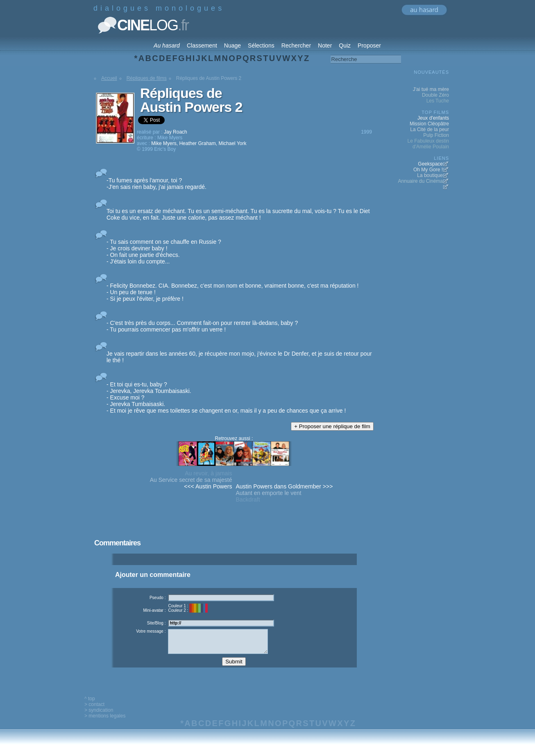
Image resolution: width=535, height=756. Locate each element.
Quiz (345, 45)
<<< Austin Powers (208, 486)
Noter (325, 45)
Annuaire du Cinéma (421, 181)
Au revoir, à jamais (208, 473)
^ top (90, 705)
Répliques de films (147, 78)
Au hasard (167, 45)
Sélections (261, 45)
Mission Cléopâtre (429, 124)
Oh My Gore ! (428, 170)
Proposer (369, 45)
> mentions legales (105, 722)
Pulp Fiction (436, 135)
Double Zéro (435, 95)
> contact (94, 711)
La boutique (430, 175)
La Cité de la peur (430, 129)
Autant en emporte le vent (268, 493)
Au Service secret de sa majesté (191, 480)
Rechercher (296, 45)
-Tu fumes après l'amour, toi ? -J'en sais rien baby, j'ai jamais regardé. (156, 184)
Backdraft (248, 499)
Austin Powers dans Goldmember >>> (284, 486)
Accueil (109, 78)
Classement (202, 45)
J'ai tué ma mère (431, 89)
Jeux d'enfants (433, 118)
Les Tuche (438, 101)
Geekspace (430, 164)
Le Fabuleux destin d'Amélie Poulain (428, 144)
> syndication (99, 716)
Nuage (232, 45)
